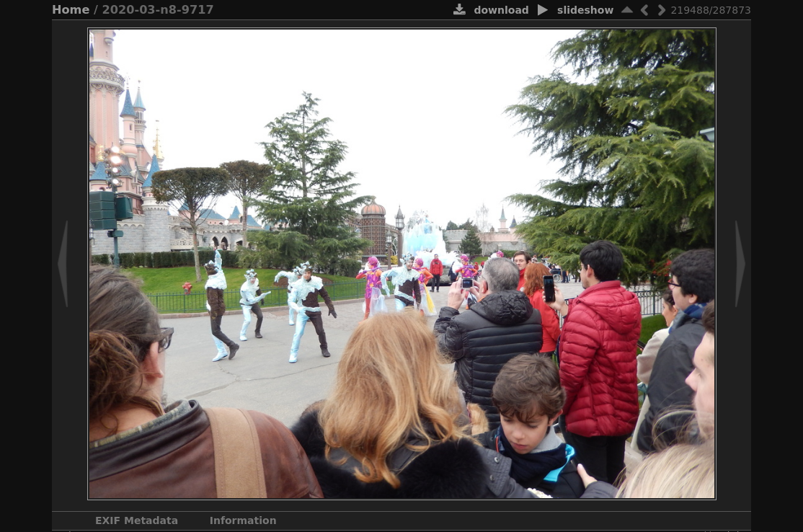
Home (71, 10)
